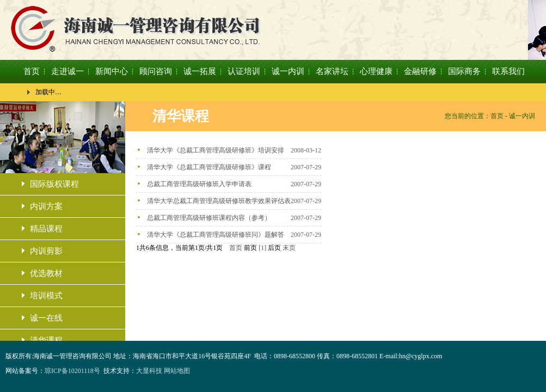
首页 (32, 71)
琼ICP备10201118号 (72, 371)
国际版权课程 (54, 184)
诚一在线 (46, 318)
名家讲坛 (332, 71)
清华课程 (46, 340)
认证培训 (244, 71)
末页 (289, 248)
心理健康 (376, 71)
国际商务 (464, 71)
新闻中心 (112, 71)
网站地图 (177, 371)
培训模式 (46, 296)
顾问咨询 (156, 71)
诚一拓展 (200, 71)
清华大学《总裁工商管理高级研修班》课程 (209, 167)
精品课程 (46, 229)
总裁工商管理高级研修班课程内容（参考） (209, 218)
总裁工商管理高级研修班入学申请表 (199, 184)
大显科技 (149, 371)
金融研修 (420, 71)
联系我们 (508, 71)
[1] (262, 248)
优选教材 (46, 273)
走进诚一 (68, 71)
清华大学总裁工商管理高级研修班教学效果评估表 (219, 201)
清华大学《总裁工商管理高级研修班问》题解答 (216, 235)
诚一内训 (288, 71)
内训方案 (46, 206)
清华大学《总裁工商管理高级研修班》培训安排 (216, 150)
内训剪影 (46, 251)
